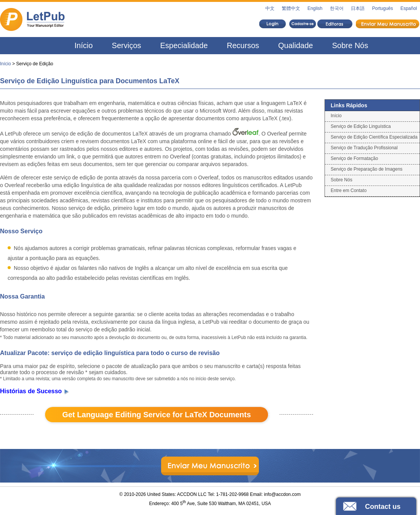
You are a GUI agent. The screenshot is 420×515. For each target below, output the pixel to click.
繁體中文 (291, 8)
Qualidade (296, 45)
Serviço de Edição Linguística (361, 126)
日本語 (358, 8)
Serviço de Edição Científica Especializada (374, 137)
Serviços (127, 45)
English (315, 8)
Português (383, 8)
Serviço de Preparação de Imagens (367, 169)
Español (409, 8)
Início (84, 45)
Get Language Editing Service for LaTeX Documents (157, 415)
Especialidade (184, 45)
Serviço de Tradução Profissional (364, 148)
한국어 (337, 8)
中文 (270, 8)
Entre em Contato (349, 191)
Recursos (243, 45)
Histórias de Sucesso (35, 391)
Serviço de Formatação (354, 158)
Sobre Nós (350, 45)
